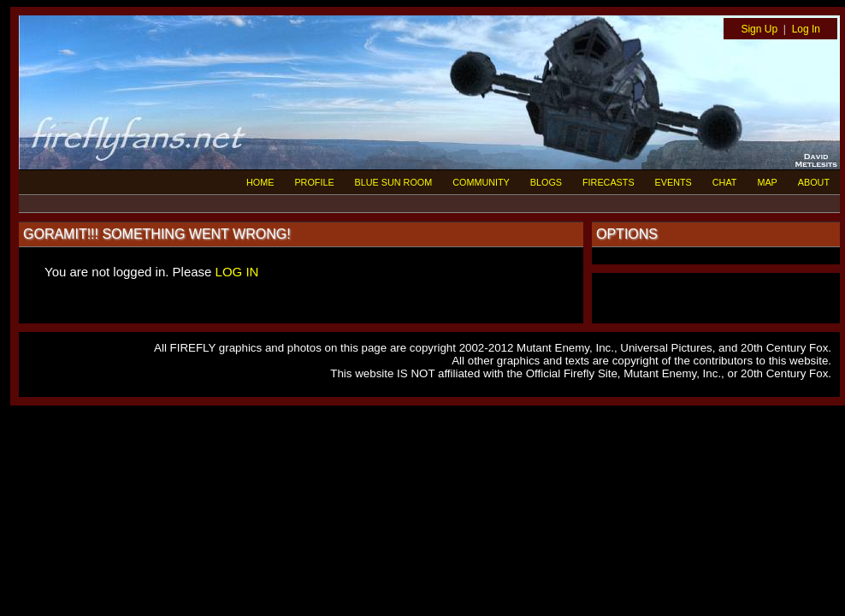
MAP (767, 182)
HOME (260, 182)
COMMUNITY (481, 182)
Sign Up (759, 29)
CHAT (725, 182)
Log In (806, 29)
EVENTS (674, 182)
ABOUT (814, 182)
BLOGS (546, 182)
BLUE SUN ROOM (394, 182)
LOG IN (237, 272)
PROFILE (314, 182)
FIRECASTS (609, 182)
